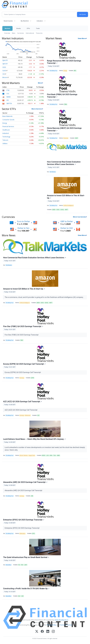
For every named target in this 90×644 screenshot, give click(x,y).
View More (82, 38)
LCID (48, 455)
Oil (3, 74)
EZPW (32, 378)
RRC (75, 71)
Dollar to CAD (67, 228)
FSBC (22, 340)
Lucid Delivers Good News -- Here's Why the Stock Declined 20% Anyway (34, 439)
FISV (22, 565)
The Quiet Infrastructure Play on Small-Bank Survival (26, 557)
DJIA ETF (5, 60)
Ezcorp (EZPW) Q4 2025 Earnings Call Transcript (24, 364)
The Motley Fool (53, 71)
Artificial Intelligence (68, 206)
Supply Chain (32, 455)
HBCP (77, 138)
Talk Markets (53, 172)
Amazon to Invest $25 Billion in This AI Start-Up (66, 197)
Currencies (21, 33)
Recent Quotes (8, 21)
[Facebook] (42, 632)
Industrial (6, 133)
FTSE (8, 90)
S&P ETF (5, 64)
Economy (66, 138)
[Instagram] (53, 632)
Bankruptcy (22, 534)
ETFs (28, 28)
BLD (19, 596)
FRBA (66, 104)
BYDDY (44, 455)
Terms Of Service (66, 625)
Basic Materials (7, 116)
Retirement (28, 415)
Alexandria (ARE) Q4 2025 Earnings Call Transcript (25, 482)
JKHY (26, 565)
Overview (7, 33)
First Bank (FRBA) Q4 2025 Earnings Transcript (62, 96)
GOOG (58, 210)
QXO (22, 596)
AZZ (38, 415)
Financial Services (8, 126)
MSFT (66, 210)
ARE (32, 496)
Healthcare (6, 130)
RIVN (51, 455)
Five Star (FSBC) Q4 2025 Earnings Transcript (23, 326)
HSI (7, 100)
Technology (6, 137)
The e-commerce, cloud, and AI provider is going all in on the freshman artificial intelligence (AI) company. (44, 297)
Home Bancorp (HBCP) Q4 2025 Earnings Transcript (64, 129)
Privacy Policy (52, 625)
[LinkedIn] (48, 632)
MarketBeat (8, 565)
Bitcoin (5, 77)
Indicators (40, 21)
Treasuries (39, 33)
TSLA (55, 455)
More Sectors (37, 109)
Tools (38, 28)
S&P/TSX (9, 103)
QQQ (4, 67)
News (14, 33)
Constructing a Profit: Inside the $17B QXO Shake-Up (26, 589)
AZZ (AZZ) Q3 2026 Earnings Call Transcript (22, 402)
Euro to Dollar (23, 221)
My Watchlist (25, 21)
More (40, 83)
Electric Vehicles (24, 455)
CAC (8, 94)
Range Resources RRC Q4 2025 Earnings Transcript (64, 62)
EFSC (33, 534)
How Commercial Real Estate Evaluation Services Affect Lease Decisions (64, 163)
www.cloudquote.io (62, 620)
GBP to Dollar (67, 221)
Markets (7, 28)
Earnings (22, 378)
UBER (58, 455)
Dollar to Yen (23, 228)
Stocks (19, 28)
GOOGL (62, 210)
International (30, 33)
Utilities (5, 144)
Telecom (5, 140)
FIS (19, 565)
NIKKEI (8, 97)
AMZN (54, 210)
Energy (5, 123)
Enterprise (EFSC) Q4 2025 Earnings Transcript (24, 520)
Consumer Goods (8, 120)
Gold (4, 71)
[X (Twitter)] (37, 632)
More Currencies (79, 217)
